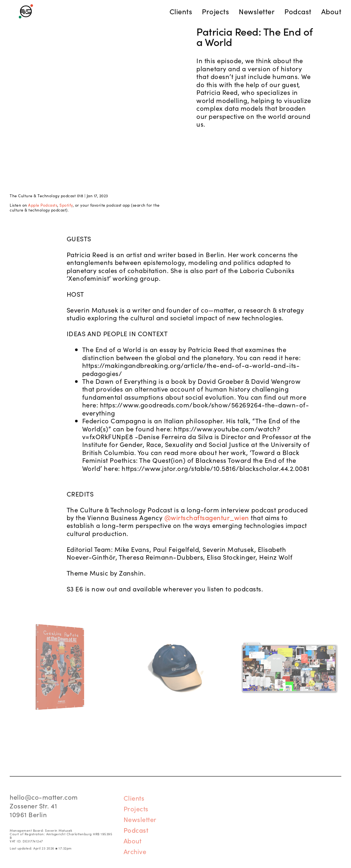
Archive (135, 851)
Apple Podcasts (43, 205)
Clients (134, 798)
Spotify (66, 205)
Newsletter (140, 819)
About (133, 840)
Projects (136, 808)
